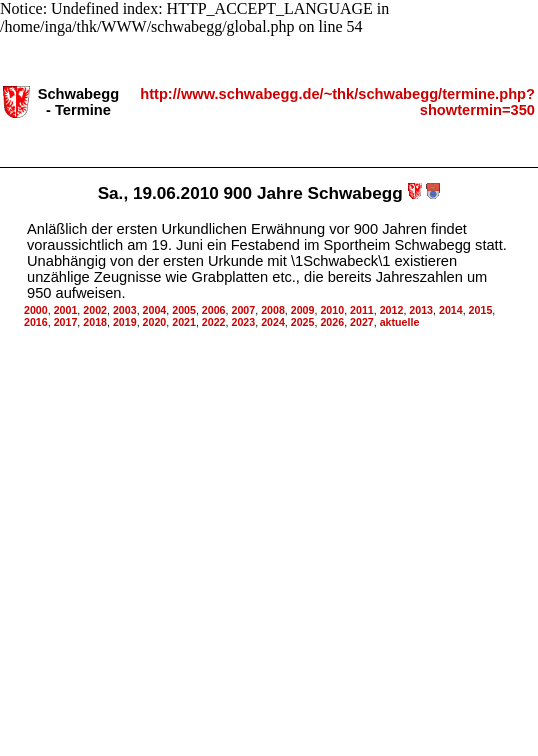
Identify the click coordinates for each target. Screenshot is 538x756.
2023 (243, 316)
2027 (362, 316)
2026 (332, 316)
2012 (392, 304)
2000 (36, 304)
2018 (95, 316)
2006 (214, 304)
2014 (451, 304)
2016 (36, 316)
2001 (66, 304)
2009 (303, 304)
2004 (155, 304)
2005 (184, 304)
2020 (155, 316)
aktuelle (400, 316)
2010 (332, 304)
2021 (184, 316)
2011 (362, 304)
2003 (125, 304)
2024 (273, 316)
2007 (243, 304)
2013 (421, 304)
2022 (214, 316)
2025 (303, 316)
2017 (66, 316)
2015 (481, 304)
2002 (95, 304)
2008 (273, 304)
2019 (125, 316)
